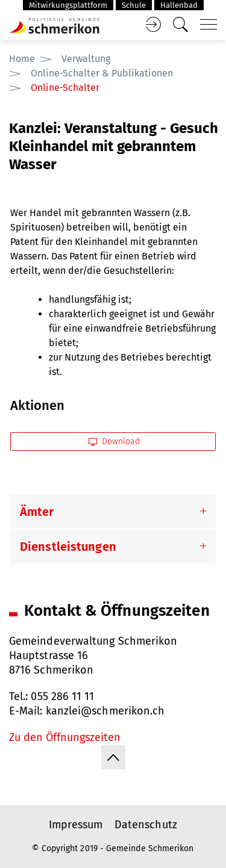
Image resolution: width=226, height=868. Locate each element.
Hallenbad (179, 5)
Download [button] (114, 442)
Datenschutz (146, 825)
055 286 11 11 (62, 696)
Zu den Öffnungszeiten (65, 737)
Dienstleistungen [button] (68, 547)
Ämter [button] (37, 512)
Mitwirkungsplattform (68, 5)
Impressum (76, 825)
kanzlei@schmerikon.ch (105, 711)
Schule (134, 5)
